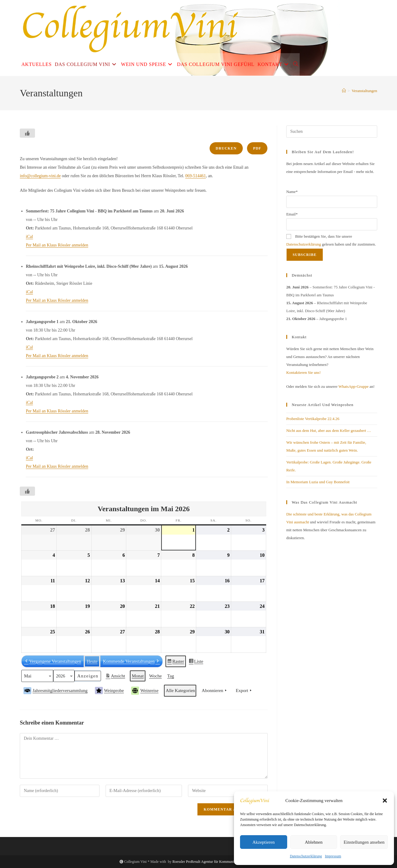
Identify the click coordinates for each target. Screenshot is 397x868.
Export (244, 691)
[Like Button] (27, 133)
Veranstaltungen (364, 91)
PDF (257, 148)
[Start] (344, 91)
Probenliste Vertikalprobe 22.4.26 (313, 419)
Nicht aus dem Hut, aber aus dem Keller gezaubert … (329, 431)
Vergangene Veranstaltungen (53, 661)
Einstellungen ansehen (364, 842)
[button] (385, 801)
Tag (171, 676)
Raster (176, 662)
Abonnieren (215, 691)
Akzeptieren (264, 842)
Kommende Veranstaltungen (132, 661)
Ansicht (116, 677)
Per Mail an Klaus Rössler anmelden (57, 245)
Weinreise (145, 691)
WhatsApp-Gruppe (354, 386)
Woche (156, 676)
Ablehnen (314, 842)
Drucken (226, 148)
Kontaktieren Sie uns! (303, 372)
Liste (196, 662)
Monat (138, 676)
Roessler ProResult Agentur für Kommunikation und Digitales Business (225, 862)
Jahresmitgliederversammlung (56, 691)
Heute (92, 661)
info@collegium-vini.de (40, 176)
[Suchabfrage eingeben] (332, 132)
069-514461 (196, 176)
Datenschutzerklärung (306, 856)
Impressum (333, 856)
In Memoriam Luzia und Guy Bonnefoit (318, 482)
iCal (29, 237)
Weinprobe (109, 691)
